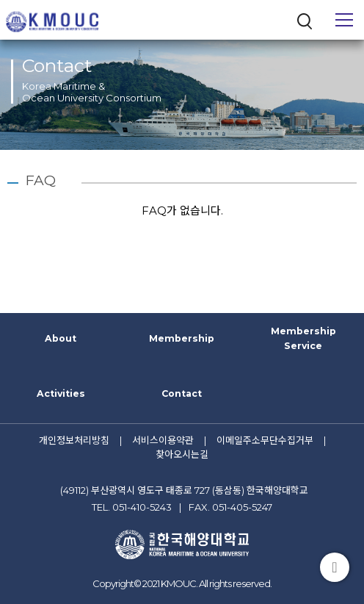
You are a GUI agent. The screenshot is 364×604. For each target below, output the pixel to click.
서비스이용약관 (163, 440)
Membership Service (303, 338)
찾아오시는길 (182, 454)
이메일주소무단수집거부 (265, 440)
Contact (182, 393)
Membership (182, 338)
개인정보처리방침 (74, 440)
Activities (61, 393)
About (61, 338)
